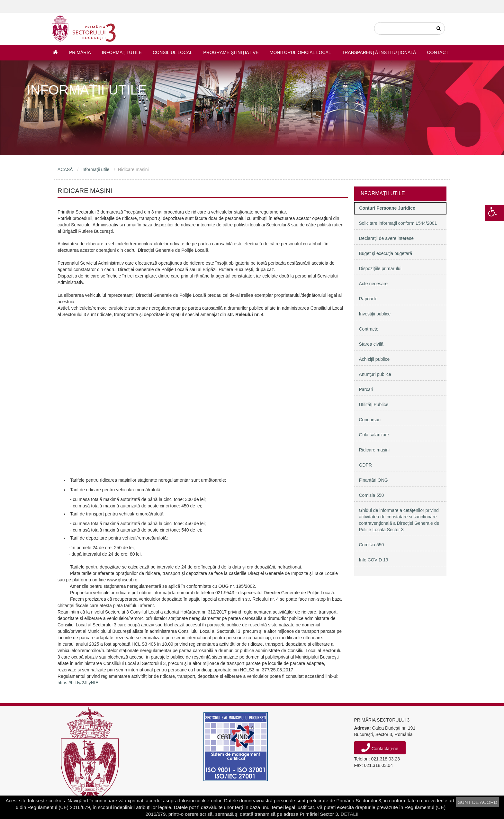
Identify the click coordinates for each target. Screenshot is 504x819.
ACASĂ (65, 169)
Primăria (80, 52)
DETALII (350, 814)
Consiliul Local (172, 52)
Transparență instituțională (379, 52)
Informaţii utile (122, 52)
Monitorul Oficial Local (300, 52)
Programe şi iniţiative (231, 52)
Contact (438, 52)
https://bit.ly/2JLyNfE (78, 683)
